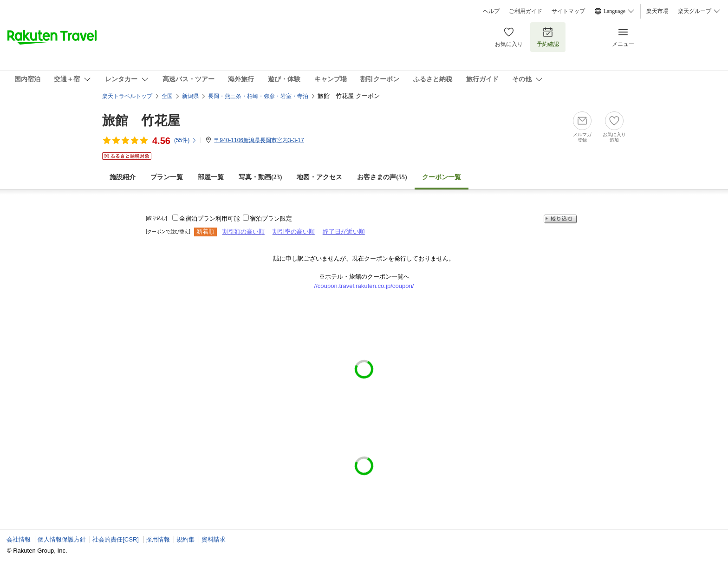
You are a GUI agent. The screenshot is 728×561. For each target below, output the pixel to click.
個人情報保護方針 (62, 539)
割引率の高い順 (294, 232)
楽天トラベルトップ (127, 96)
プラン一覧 (167, 177)
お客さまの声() (382, 177)
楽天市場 (657, 11)
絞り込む (560, 219)
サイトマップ (568, 11)
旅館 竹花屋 (141, 121)
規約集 (185, 539)
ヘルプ (491, 11)
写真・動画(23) (260, 177)
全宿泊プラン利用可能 (209, 219)
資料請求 (214, 539)
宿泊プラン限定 (271, 219)
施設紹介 (123, 177)
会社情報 (19, 539)
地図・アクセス (319, 177)
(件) (185, 140)
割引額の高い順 (244, 232)
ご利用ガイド (526, 11)
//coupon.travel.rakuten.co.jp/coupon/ (364, 286)
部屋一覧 (211, 177)
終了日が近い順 (344, 232)
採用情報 (158, 539)
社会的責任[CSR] (116, 539)
